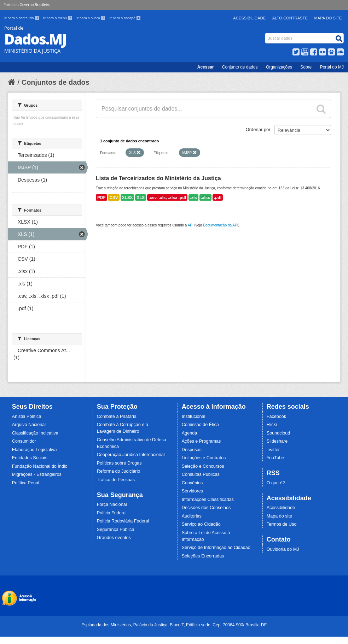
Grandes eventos (114, 538)
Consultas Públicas (201, 474)
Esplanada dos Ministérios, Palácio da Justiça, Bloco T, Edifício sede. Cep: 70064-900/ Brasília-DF (174, 625)
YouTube (275, 458)
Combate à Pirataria (117, 416)
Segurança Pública (116, 530)
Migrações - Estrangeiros (37, 474)
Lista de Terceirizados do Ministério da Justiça (158, 178)
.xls (193, 197)
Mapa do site (279, 516)
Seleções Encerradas (203, 556)
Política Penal (26, 483)
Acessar (206, 67)
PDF (101, 197)
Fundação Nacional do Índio (40, 466)
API (191, 225)
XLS (141, 197)
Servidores (192, 491)
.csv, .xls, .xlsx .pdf (167, 197)
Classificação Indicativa (35, 433)
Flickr (272, 425)
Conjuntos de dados (56, 82)
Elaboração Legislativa (34, 450)
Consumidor (24, 441)
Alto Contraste (290, 18)
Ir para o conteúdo (22, 18)
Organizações (279, 67)
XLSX (127, 197)
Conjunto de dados (240, 67)
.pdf (218, 197)
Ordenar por (258, 129)
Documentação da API (221, 225)
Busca (266, 34)
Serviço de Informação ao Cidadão (216, 548)
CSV (114, 197)
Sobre (306, 67)
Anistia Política (27, 416)
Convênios (192, 483)
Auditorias (192, 516)
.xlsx (205, 197)
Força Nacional (112, 504)
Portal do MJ (332, 67)
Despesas (192, 450)
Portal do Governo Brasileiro (27, 5)
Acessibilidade (249, 18)
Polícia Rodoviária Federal (123, 521)
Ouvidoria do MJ (283, 549)
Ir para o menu (58, 18)
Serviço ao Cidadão (201, 524)
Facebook (276, 416)
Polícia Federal (112, 513)
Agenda (189, 433)
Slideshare (277, 441)
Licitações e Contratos (204, 458)
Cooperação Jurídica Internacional (131, 455)
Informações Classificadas (208, 500)
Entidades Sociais (30, 458)
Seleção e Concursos (203, 466)
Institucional (194, 416)
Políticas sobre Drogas (119, 463)
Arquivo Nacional (29, 425)
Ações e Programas (201, 441)
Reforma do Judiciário (119, 471)
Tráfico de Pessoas (116, 480)
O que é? (276, 483)
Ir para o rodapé (125, 18)
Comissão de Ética (200, 425)
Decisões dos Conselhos (206, 508)
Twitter (273, 450)
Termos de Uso (282, 524)
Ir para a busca (91, 18)
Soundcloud (279, 433)
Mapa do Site (328, 18)
